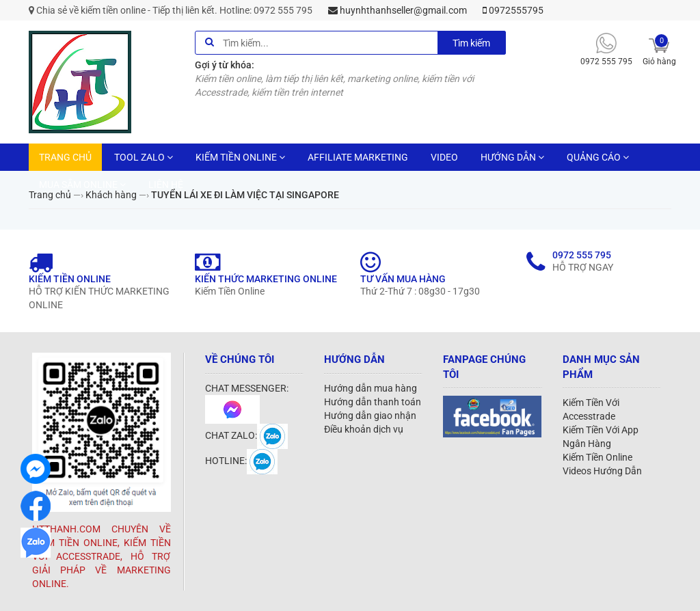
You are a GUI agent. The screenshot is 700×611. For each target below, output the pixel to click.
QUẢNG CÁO (598, 157)
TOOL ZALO (144, 157)
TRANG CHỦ (65, 157)
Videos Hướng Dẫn (602, 471)
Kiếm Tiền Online (597, 457)
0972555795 (513, 10)
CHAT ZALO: (246, 435)
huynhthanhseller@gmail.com (398, 10)
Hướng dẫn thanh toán (373, 402)
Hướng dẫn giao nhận (370, 416)
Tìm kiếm (471, 43)
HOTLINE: (241, 461)
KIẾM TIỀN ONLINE (240, 157)
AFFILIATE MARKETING (358, 157)
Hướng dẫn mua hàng (371, 388)
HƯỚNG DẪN (512, 157)
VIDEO (444, 157)
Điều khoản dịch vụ (364, 429)
